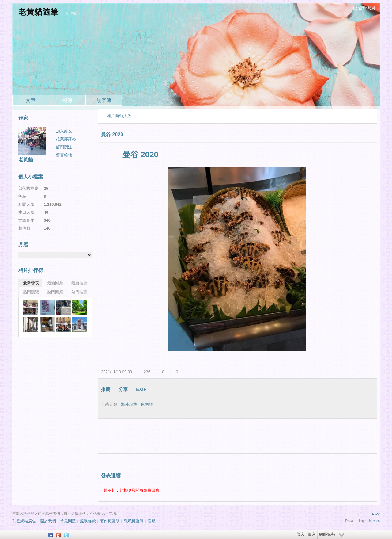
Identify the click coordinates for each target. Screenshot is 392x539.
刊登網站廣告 (24, 521)
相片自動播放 (119, 116)
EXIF (141, 389)
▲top (375, 514)
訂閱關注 (64, 147)
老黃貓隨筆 (38, 12)
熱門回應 (55, 292)
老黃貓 (26, 160)
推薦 (106, 389)
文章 (31, 100)
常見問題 (68, 521)
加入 (312, 534)
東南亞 (147, 404)
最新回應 (55, 283)
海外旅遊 (129, 404)
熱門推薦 (79, 292)
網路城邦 (327, 534)
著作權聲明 (110, 521)
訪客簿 (104, 100)
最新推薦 (79, 283)
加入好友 (64, 131)
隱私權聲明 (134, 521)
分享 (123, 389)
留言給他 (64, 155)
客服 (152, 521)
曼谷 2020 (112, 134)
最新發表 (31, 283)
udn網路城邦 (364, 8)
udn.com (373, 521)
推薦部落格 (66, 139)
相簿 (67, 100)
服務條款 (88, 521)
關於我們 (48, 521)
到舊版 (72, 13)
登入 (301, 534)
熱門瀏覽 (31, 292)
